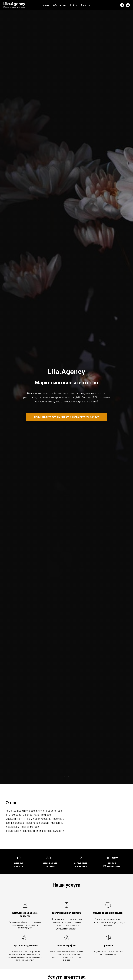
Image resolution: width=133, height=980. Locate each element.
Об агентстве (60, 5)
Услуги (46, 5)
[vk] (128, 5)
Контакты (85, 5)
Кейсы (73, 5)
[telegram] (122, 5)
